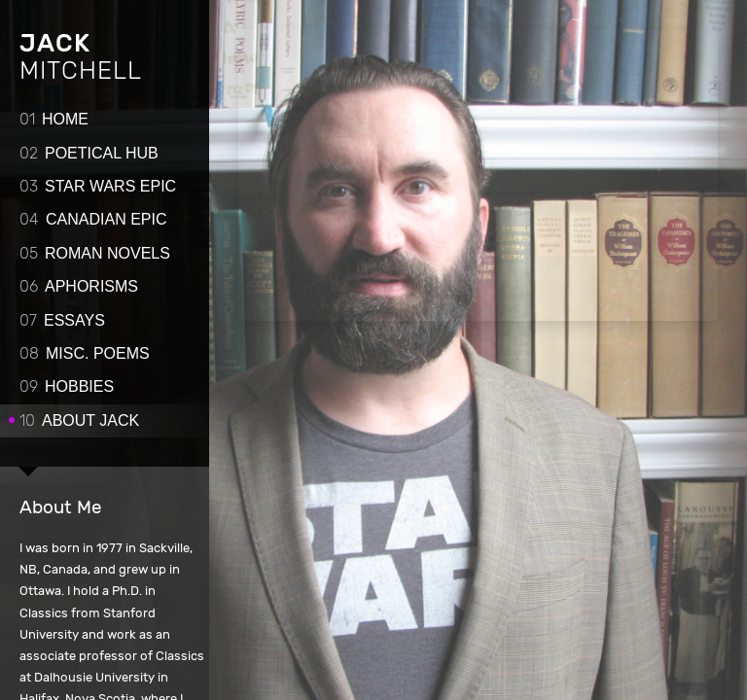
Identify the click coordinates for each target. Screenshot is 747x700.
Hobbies (67, 386)
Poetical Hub (89, 153)
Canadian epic (93, 219)
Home (54, 119)
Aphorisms (79, 286)
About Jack (79, 420)
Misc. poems (85, 353)
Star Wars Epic (98, 186)
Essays (62, 320)
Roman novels (95, 253)
